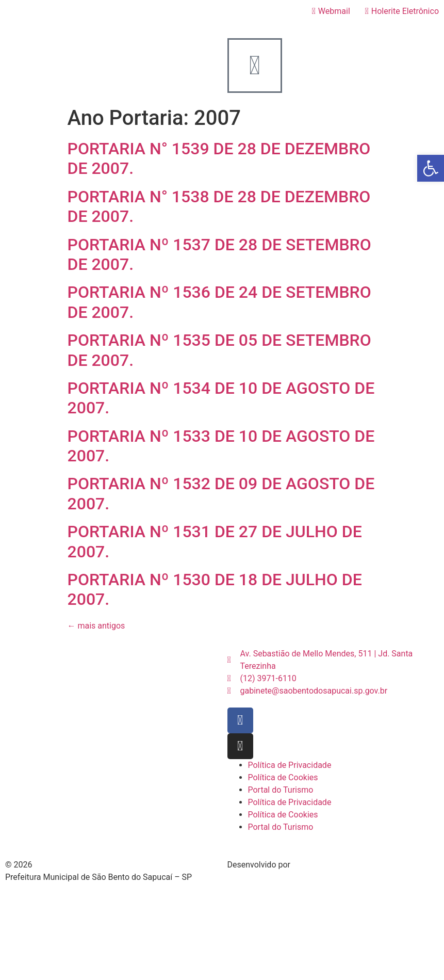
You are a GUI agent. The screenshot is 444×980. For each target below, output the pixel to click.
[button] (431, 168)
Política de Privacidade (290, 765)
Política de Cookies (283, 777)
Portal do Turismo (281, 790)
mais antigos (96, 626)
